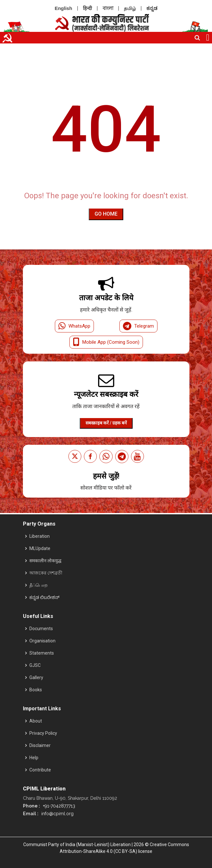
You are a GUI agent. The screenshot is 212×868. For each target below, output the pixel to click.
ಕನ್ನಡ (152, 8)
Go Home (106, 214)
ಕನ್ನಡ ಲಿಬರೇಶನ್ (44, 597)
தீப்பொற (39, 585)
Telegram (138, 326)
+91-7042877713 (58, 806)
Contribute (40, 770)
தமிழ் (130, 8)
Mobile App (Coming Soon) (106, 342)
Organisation (42, 641)
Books (36, 690)
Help (34, 758)
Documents (41, 629)
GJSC (35, 665)
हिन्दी (87, 8)
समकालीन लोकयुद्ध (45, 561)
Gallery (36, 677)
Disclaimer (40, 745)
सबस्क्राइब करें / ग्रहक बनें (106, 423)
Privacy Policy (43, 733)
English (63, 8)
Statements (42, 653)
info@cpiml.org (57, 814)
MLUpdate (40, 548)
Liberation (40, 536)
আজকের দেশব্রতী (46, 573)
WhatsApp (74, 326)
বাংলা (108, 8)
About (36, 721)
